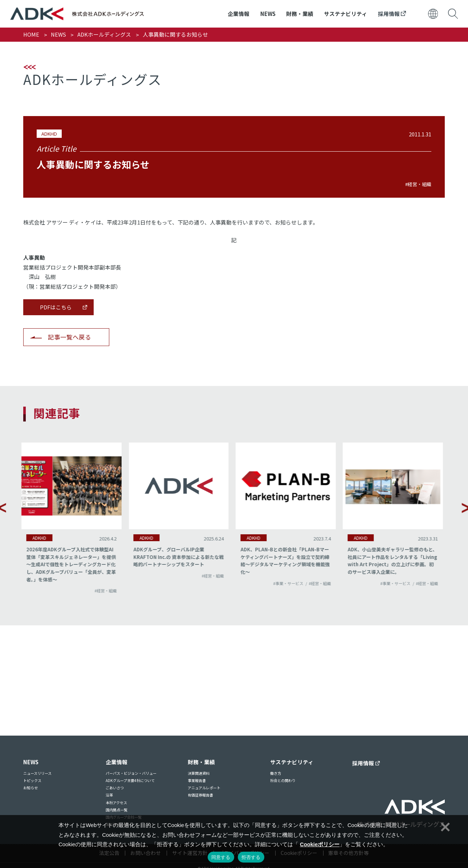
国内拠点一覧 (117, 810)
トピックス (32, 780)
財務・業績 (300, 14)
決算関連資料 (199, 773)
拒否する (251, 857)
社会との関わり (283, 780)
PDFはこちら (56, 307)
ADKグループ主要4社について (130, 780)
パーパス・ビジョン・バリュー (131, 773)
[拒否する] (444, 826)
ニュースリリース (37, 773)
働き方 (276, 773)
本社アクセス (116, 803)
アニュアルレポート (204, 788)
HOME (31, 34)
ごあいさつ (115, 788)
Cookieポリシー (320, 844)
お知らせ (30, 788)
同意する (221, 857)
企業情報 (239, 14)
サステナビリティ (345, 14)
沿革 (109, 795)
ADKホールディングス (104, 34)
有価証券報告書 (200, 795)
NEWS (268, 14)
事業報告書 (197, 780)
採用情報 (392, 14)
